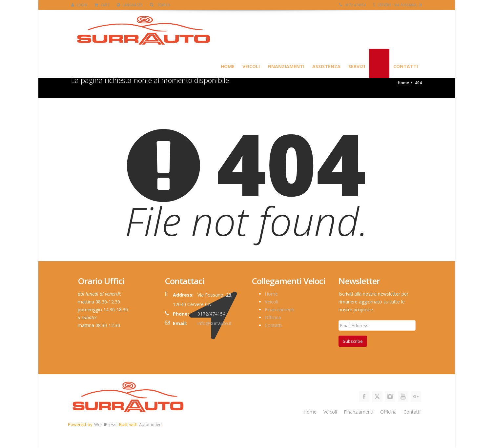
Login (79, 5)
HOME (228, 66)
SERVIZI (357, 66)
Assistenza (326, 66)
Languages (130, 5)
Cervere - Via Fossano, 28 (398, 5)
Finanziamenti (286, 66)
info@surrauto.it (215, 323)
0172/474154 (211, 314)
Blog (379, 66)
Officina (273, 317)
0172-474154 (352, 5)
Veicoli (251, 66)
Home (271, 294)
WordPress (105, 424)
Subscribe (353, 341)
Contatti (406, 66)
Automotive (150, 424)
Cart (102, 5)
